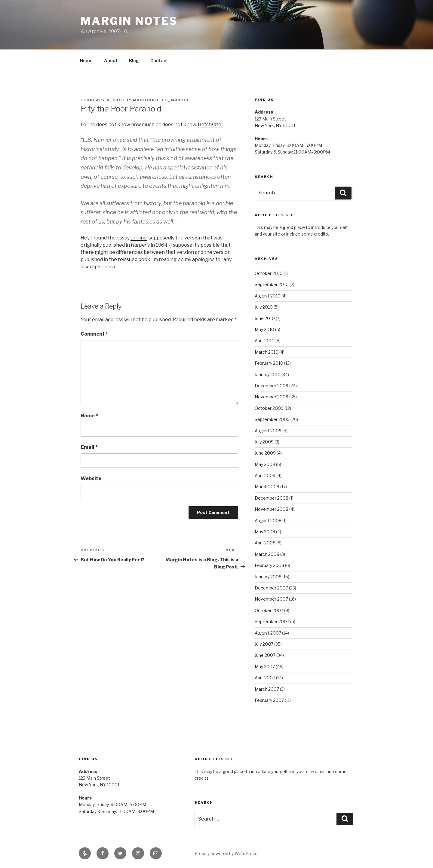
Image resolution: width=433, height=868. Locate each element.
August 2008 (268, 521)
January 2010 (268, 375)
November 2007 (271, 599)
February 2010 (269, 363)
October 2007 (269, 610)
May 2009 (265, 464)
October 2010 (269, 273)
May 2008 (265, 532)
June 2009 (265, 453)
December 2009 (272, 386)
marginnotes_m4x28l (161, 100)
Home (86, 61)
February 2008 (269, 565)
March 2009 (267, 487)
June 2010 (265, 318)
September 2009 (272, 419)
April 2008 (265, 543)
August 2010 (268, 296)
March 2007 (267, 689)
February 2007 (269, 700)
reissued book (134, 259)
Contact (159, 61)
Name (89, 416)
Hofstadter (211, 125)
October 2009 (269, 408)
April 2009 (265, 475)
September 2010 (272, 284)
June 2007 (265, 655)
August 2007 (268, 633)
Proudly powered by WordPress (226, 853)
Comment (94, 334)
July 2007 (264, 644)
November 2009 (272, 397)
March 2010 (267, 352)
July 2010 (264, 307)
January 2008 (268, 577)
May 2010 (264, 329)
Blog (134, 61)
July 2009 (264, 442)
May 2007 (265, 667)
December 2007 (271, 588)
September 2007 (272, 621)
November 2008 (272, 509)
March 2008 (267, 554)
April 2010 (265, 341)
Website (91, 478)
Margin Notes (129, 21)
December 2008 (272, 498)
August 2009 (268, 431)
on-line (139, 238)
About (111, 61)
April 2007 (265, 678)
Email (89, 447)
